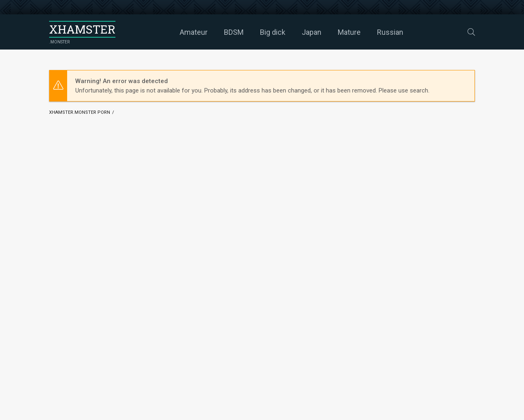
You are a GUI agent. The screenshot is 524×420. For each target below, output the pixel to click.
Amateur (194, 32)
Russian (390, 32)
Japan (312, 32)
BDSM (234, 32)
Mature (349, 32)
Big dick (273, 32)
